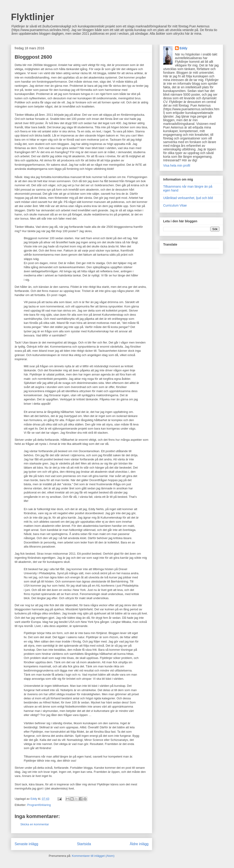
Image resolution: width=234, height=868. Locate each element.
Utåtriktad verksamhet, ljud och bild (188, 198)
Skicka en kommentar (35, 824)
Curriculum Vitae (175, 205)
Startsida (84, 844)
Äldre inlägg (139, 844)
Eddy (183, 48)
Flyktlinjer (33, 17)
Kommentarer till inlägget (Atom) (93, 856)
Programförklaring (39, 805)
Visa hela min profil (177, 165)
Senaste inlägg (26, 844)
